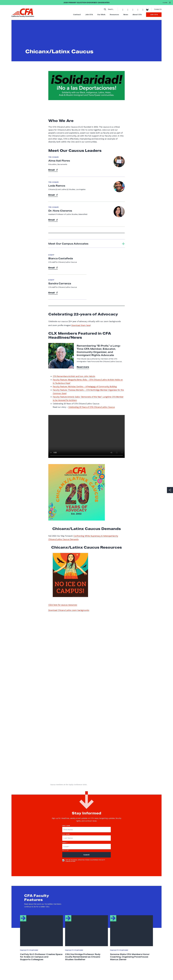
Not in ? (65, 850)
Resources (114, 15)
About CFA (137, 15)
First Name (66, 826)
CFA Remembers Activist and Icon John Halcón (74, 376)
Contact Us (158, 9)
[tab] (86, 243)
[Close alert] (167, 2)
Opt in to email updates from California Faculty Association (84, 861)
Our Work (101, 15)
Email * (65, 843)
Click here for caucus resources (63, 605)
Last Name (66, 834)
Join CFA (89, 15)
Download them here (81, 325)
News (126, 15)
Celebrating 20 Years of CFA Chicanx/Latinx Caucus (92, 407)
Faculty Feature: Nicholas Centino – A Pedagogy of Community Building (85, 386)
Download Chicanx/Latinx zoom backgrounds (69, 610)
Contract (77, 15)
